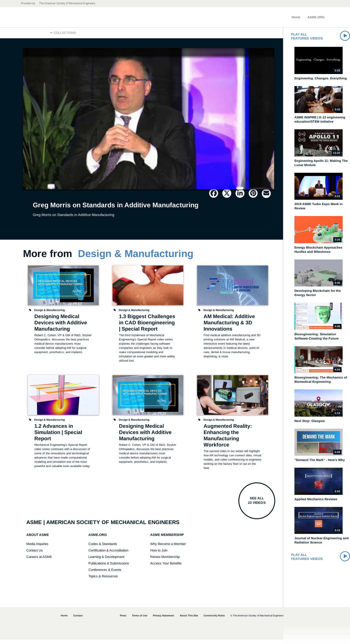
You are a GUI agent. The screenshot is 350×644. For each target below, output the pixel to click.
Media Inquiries (37, 548)
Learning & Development (106, 561)
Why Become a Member (168, 548)
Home (296, 17)
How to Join (159, 555)
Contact (78, 620)
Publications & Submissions (109, 568)
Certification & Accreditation (108, 555)
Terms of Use (140, 620)
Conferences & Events (105, 574)
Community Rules (214, 620)
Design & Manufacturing (136, 258)
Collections (63, 35)
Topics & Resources (103, 581)
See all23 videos (257, 505)
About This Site (189, 620)
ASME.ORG (316, 17)
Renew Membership (165, 561)
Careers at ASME (39, 561)
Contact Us (35, 555)
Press (123, 620)
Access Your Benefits (166, 568)
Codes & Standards (103, 548)
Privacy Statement (164, 620)
